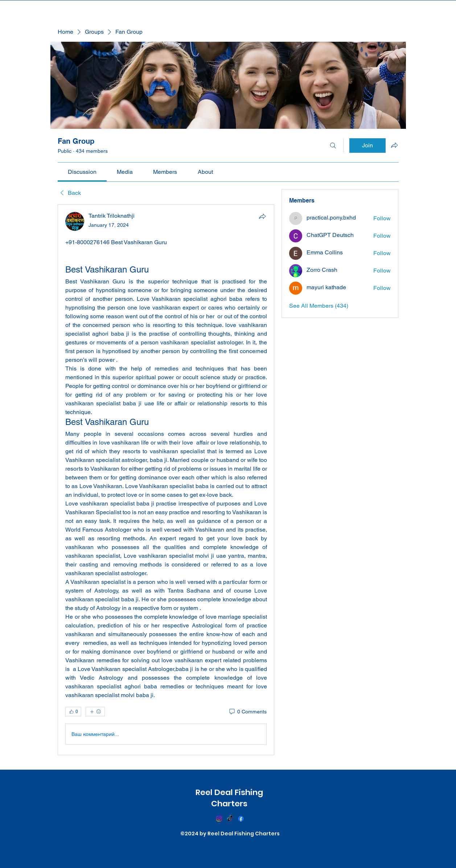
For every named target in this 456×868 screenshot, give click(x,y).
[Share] (262, 216)
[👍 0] (73, 712)
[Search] (333, 146)
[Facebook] (241, 819)
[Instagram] (219, 819)
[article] (166, 480)
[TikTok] (230, 819)
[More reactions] (95, 712)
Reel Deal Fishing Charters (229, 798)
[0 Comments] (247, 712)
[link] (82, 172)
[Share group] (394, 145)
